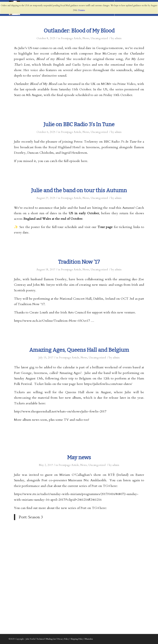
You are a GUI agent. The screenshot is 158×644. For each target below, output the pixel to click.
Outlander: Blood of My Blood (79, 31)
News (86, 38)
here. (84, 161)
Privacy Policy (63, 639)
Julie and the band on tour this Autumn (79, 190)
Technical (41, 639)
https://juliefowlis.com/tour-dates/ (108, 384)
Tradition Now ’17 (79, 262)
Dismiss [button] (81, 10)
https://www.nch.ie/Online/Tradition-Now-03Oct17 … (54, 321)
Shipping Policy (77, 639)
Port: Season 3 (31, 517)
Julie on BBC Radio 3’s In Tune (79, 124)
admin (118, 38)
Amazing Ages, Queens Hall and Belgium (79, 350)
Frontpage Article (71, 38)
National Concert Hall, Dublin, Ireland (87, 299)
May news (79, 457)
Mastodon (89, 639)
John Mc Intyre (44, 285)
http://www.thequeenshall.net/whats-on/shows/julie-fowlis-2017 (60, 411)
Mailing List (51, 639)
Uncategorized (99, 38)
